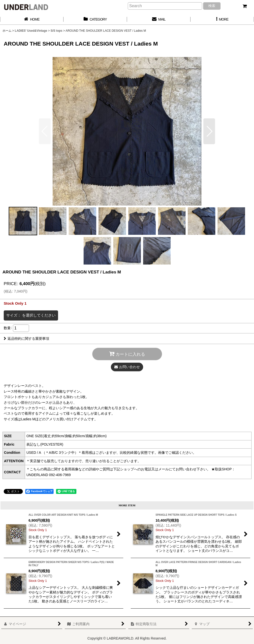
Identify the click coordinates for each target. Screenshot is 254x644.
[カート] (245, 6)
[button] (222, 19)
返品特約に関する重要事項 (26, 339)
